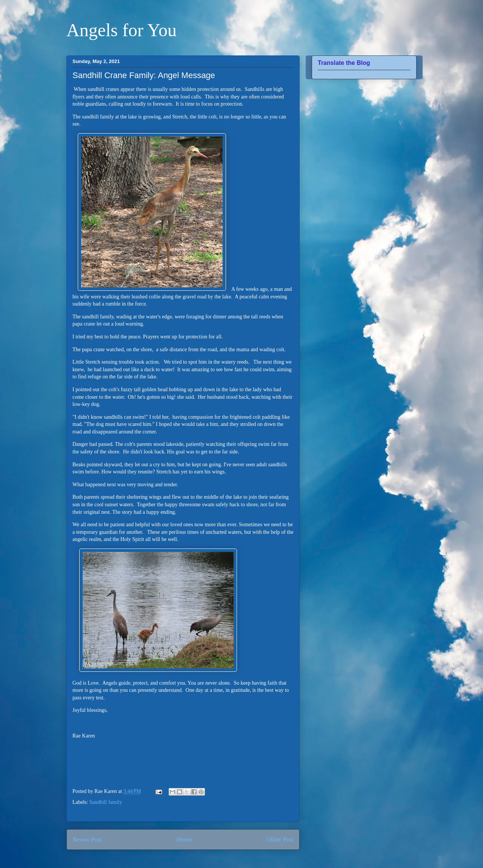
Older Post (280, 840)
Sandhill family (106, 802)
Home (184, 840)
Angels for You (122, 30)
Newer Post (87, 840)
